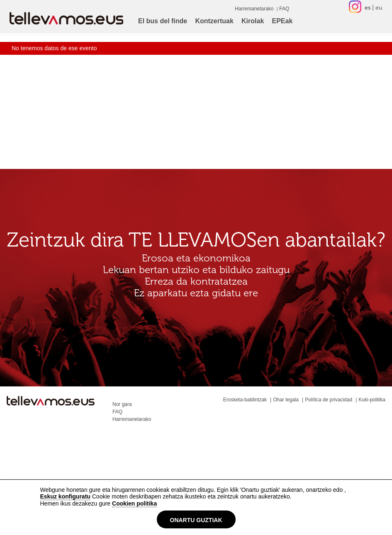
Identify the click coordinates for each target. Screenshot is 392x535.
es (368, 8)
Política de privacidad (329, 400)
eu (379, 8)
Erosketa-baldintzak (245, 400)
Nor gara (122, 404)
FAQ (284, 9)
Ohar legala (286, 400)
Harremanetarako (254, 9)
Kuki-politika (372, 400)
